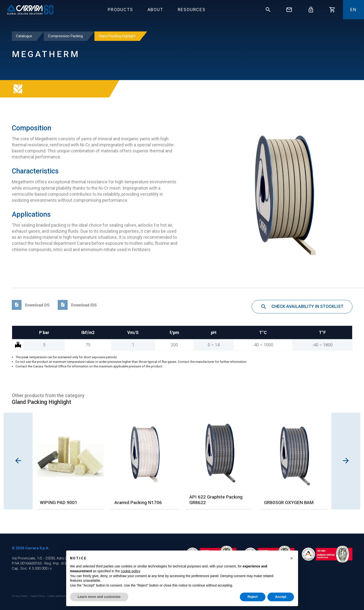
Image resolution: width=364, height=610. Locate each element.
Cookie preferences (58, 596)
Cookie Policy (38, 596)
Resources (192, 10)
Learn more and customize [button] (99, 597)
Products (120, 10)
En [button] (353, 10)
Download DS (31, 305)
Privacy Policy (20, 596)
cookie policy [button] (130, 571)
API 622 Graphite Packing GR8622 (216, 500)
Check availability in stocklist (302, 307)
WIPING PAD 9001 (59, 502)
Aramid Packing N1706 (138, 502)
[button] (292, 558)
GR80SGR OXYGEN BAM (289, 502)
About (155, 10)
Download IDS (77, 305)
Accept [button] (281, 597)
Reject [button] (253, 597)
